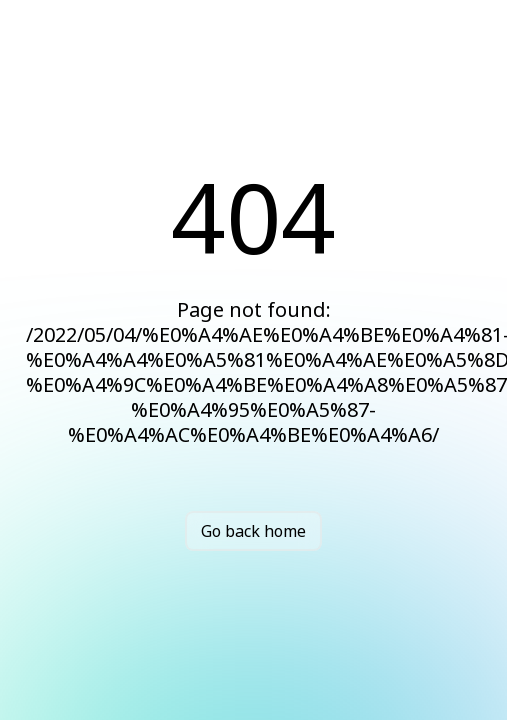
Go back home (253, 531)
